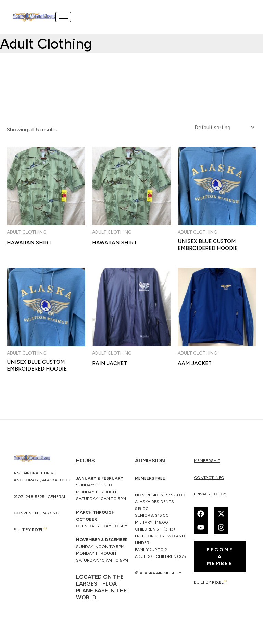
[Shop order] (223, 127)
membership (207, 462)
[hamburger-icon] (64, 17)
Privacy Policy (210, 496)
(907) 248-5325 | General (40, 499)
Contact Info (209, 479)
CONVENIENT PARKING (36, 515)
